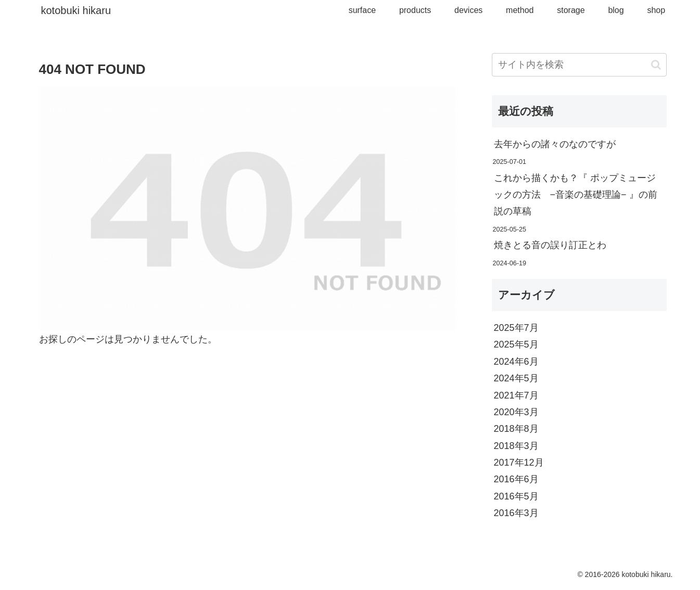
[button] (656, 65)
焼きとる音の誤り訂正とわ (550, 245)
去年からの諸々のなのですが (555, 144)
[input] (579, 65)
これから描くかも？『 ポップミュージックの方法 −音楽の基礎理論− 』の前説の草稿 (576, 195)
